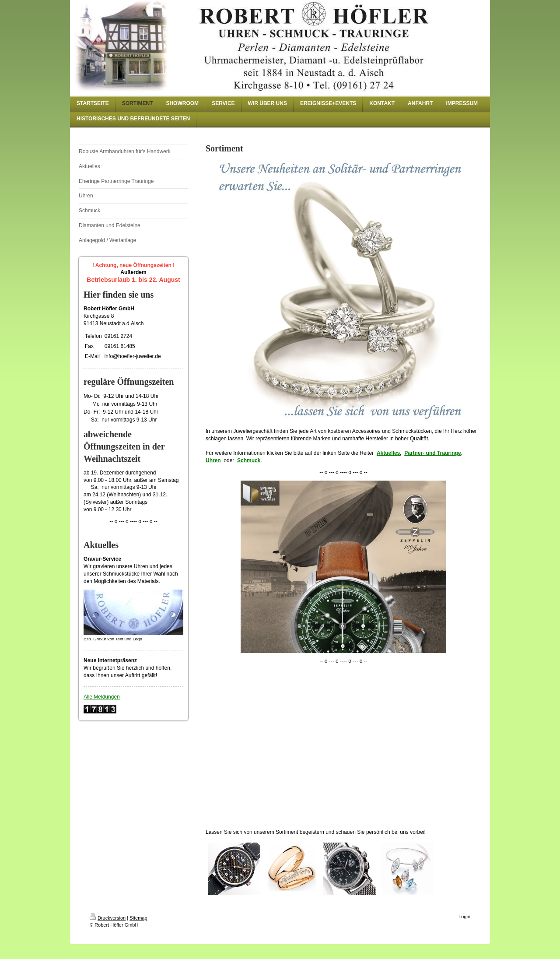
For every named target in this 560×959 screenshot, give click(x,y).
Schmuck (249, 460)
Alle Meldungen (102, 697)
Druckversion (108, 918)
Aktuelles (388, 453)
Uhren (213, 460)
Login (464, 917)
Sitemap (138, 918)
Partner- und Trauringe (432, 453)
